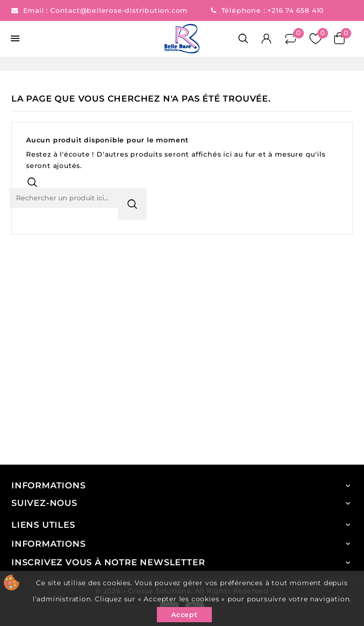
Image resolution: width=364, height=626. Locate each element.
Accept (184, 615)
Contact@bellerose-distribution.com (120, 10)
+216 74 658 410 (296, 10)
